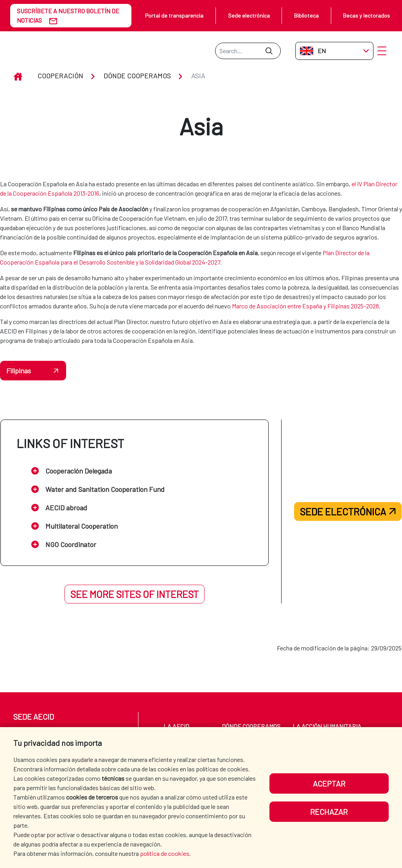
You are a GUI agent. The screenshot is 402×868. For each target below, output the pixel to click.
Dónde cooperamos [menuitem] (251, 726)
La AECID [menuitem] (176, 726)
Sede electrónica (249, 15)
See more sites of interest (135, 594)
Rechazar (329, 812)
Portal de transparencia (174, 15)
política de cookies (165, 853)
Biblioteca (306, 15)
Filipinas (19, 371)
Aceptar (329, 783)
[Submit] (269, 51)
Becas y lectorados (366, 15)
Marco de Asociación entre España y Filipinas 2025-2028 (305, 306)
